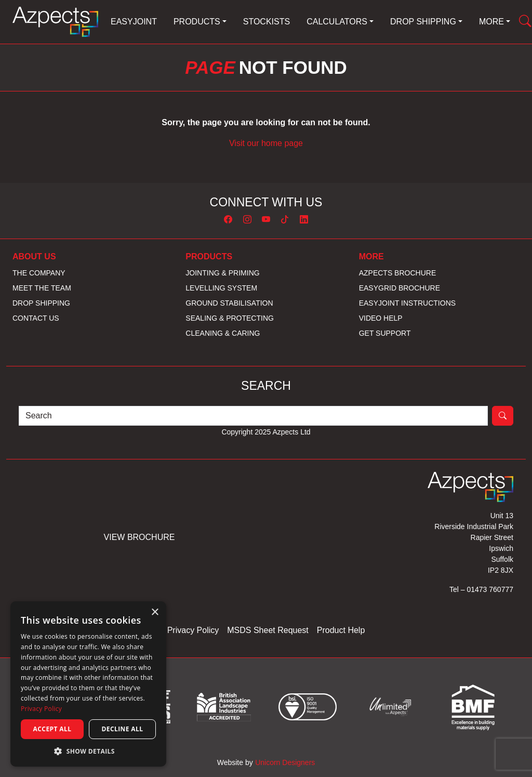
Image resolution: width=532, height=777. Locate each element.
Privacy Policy (193, 630)
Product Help (341, 630)
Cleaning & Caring (223, 333)
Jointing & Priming (222, 273)
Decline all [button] (123, 729)
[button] (88, 751)
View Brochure (139, 537)
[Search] (253, 416)
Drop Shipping (41, 303)
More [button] (491, 22)
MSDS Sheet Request (268, 630)
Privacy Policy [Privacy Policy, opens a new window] (41, 709)
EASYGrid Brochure (400, 288)
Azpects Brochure (398, 273)
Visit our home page (266, 143)
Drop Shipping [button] (423, 22)
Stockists (267, 22)
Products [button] (197, 22)
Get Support (385, 333)
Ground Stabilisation (229, 303)
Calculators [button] (337, 22)
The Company (39, 273)
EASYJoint (134, 22)
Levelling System (221, 288)
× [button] (155, 613)
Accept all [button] (52, 729)
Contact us (36, 318)
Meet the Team (42, 288)
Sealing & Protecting (230, 318)
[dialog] (88, 684)
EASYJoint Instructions (407, 303)
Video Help (381, 318)
